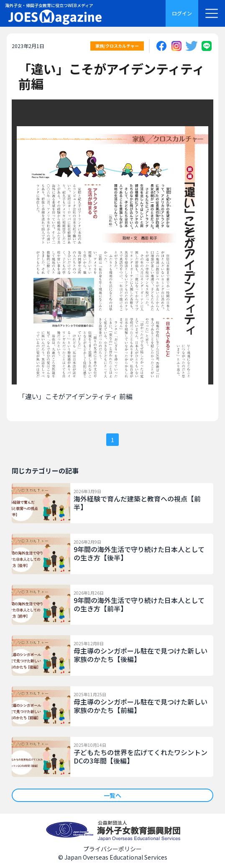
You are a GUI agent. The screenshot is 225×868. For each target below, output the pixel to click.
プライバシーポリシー (112, 849)
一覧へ (112, 795)
